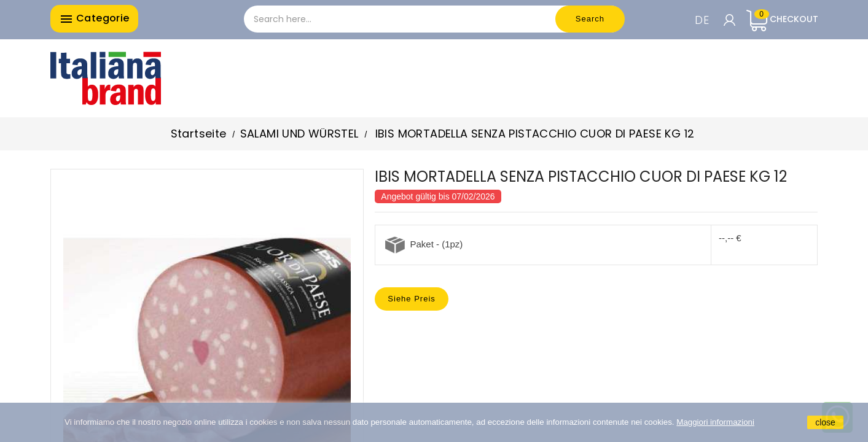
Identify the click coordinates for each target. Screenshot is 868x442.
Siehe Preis (411, 299)
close (825, 422)
